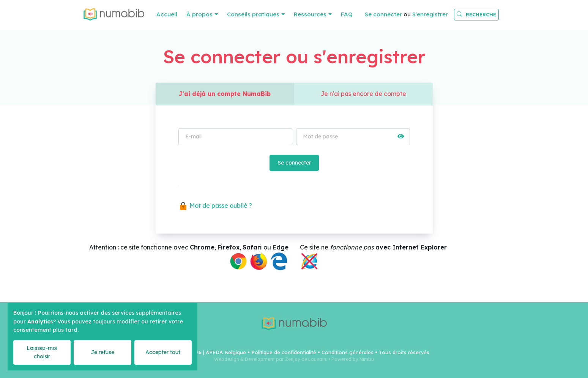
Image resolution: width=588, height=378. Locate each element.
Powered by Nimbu (353, 359)
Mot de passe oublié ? (216, 206)
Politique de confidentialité (284, 352)
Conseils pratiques (253, 14)
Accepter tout (163, 352)
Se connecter (383, 14)
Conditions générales (348, 352)
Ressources (310, 14)
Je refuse (102, 352)
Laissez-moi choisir (42, 352)
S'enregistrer (430, 14)
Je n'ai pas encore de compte (363, 94)
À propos (199, 14)
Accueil (167, 14)
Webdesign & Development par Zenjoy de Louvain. (271, 359)
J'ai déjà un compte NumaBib (225, 94)
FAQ (347, 14)
